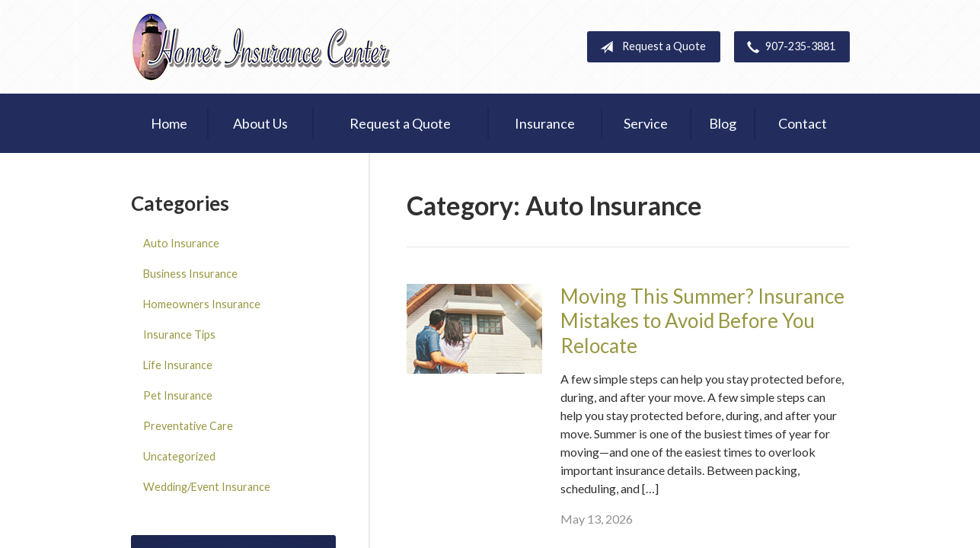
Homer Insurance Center (260, 47)
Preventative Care (188, 426)
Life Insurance (178, 365)
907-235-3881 (788, 47)
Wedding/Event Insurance (207, 487)
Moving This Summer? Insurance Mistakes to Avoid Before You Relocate (702, 321)
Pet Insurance (178, 395)
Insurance (545, 123)
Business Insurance (190, 274)
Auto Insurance (181, 243)
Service (646, 123)
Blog (723, 123)
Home (169, 123)
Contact (803, 123)
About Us (260, 123)
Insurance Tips (179, 335)
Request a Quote (650, 47)
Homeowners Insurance (202, 304)
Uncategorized (179, 456)
